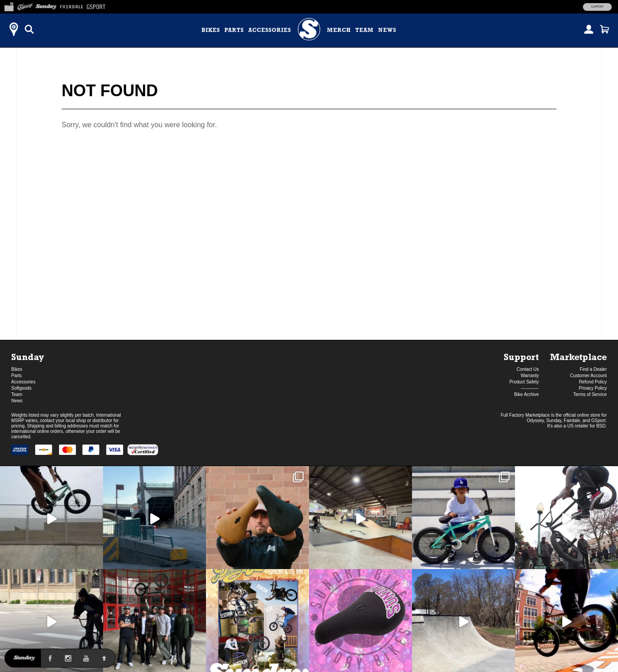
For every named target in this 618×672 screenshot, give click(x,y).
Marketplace (578, 357)
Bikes (211, 30)
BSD (601, 426)
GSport (599, 421)
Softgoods (21, 388)
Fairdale (572, 421)
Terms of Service (590, 394)
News (387, 30)
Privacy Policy (593, 388)
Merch (339, 30)
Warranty (530, 376)
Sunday (28, 357)
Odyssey (535, 421)
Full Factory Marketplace (525, 415)
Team (365, 30)
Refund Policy (593, 382)
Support (597, 7)
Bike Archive (526, 394)
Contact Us (528, 369)
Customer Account (588, 376)
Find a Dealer (593, 369)
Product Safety (524, 382)
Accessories (270, 30)
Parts (234, 30)
